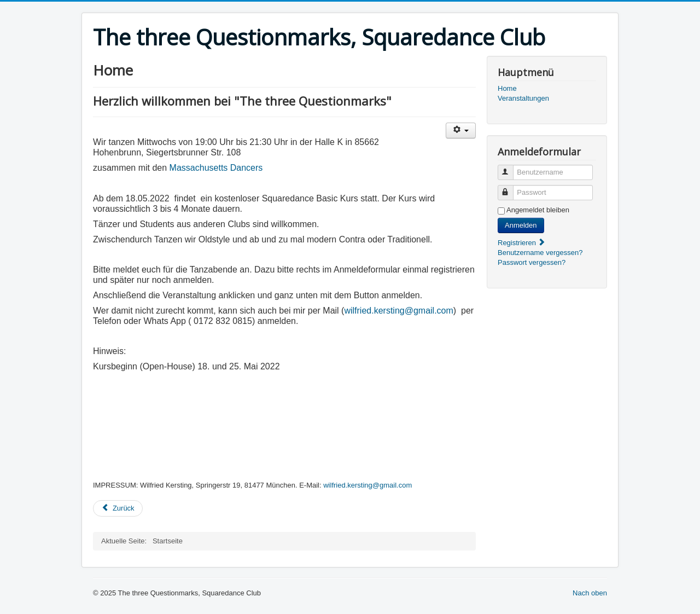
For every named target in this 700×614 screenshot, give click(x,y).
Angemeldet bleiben (538, 210)
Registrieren (522, 243)
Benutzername (511, 168)
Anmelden (521, 225)
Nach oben (590, 593)
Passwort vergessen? (532, 262)
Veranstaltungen (523, 98)
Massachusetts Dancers (216, 168)
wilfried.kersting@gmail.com (398, 311)
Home (507, 88)
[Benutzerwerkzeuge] (461, 131)
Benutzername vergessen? (540, 253)
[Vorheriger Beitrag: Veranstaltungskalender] (118, 508)
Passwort (511, 188)
